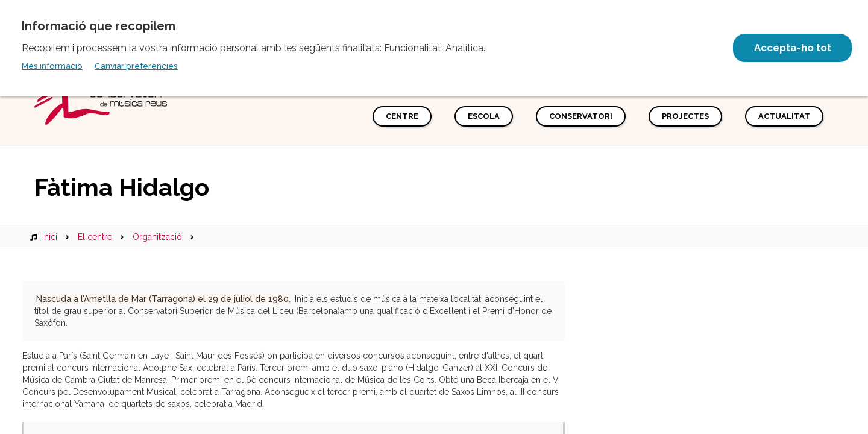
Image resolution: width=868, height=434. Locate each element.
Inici (50, 237)
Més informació (52, 66)
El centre (95, 237)
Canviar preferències (136, 66)
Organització (157, 237)
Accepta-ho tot (791, 48)
